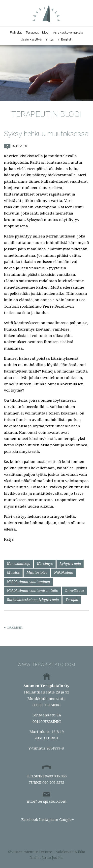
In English (65, 39)
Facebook (30, 820)
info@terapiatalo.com (47, 801)
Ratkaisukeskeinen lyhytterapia (33, 600)
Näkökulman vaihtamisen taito (32, 591)
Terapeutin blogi (37, 32)
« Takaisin (13, 627)
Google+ (67, 820)
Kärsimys (45, 564)
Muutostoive (37, 572)
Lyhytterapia (70, 564)
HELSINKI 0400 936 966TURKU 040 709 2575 (47, 779)
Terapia (72, 600)
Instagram (49, 820)
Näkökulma (64, 572)
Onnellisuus (75, 591)
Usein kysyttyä (31, 39)
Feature (46, 852)
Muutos (13, 572)
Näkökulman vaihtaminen (29, 582)
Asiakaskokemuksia (68, 32)
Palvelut (16, 32)
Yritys (50, 39)
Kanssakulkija (19, 564)
